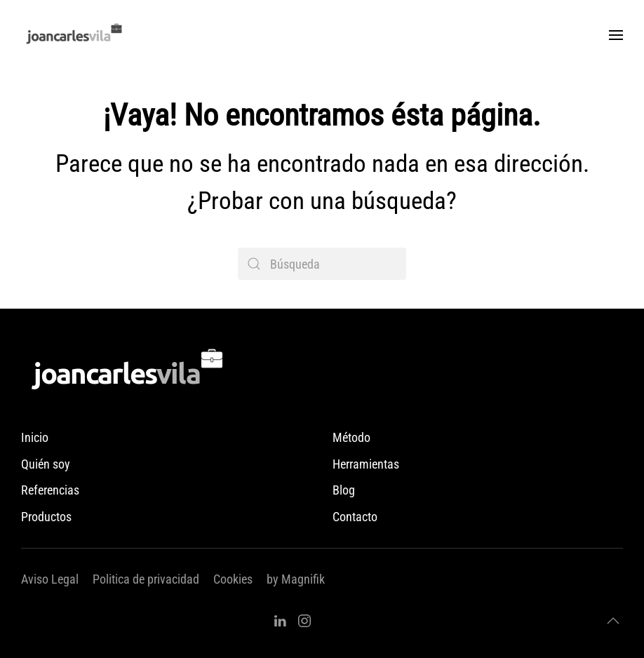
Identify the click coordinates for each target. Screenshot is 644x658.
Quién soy (46, 464)
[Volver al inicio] (74, 35)
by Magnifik (296, 579)
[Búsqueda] (322, 264)
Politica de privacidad (146, 579)
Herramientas (366, 464)
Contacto (355, 517)
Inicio (35, 437)
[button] (616, 35)
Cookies (233, 579)
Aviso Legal (50, 579)
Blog (344, 490)
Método (351, 437)
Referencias (50, 490)
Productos (46, 517)
